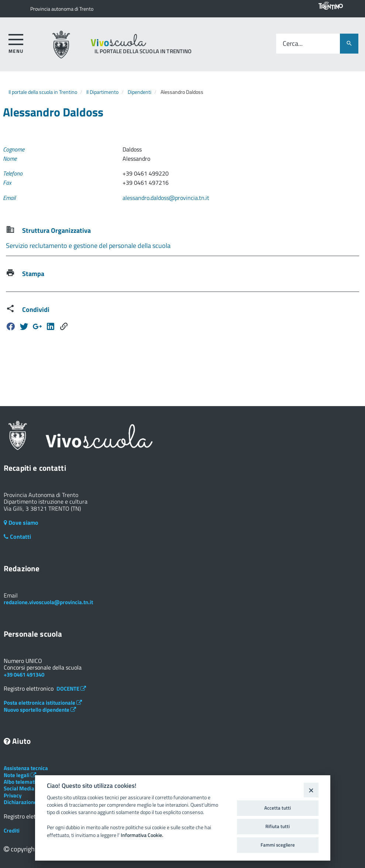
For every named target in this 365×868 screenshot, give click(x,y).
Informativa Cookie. (142, 835)
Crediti (12, 830)
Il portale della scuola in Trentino (43, 92)
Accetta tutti (278, 808)
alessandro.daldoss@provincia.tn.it (166, 198)
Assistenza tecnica (26, 768)
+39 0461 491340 (24, 675)
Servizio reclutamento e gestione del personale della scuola (88, 246)
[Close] (311, 790)
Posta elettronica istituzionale (43, 703)
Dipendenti (140, 92)
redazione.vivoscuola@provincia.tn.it (48, 602)
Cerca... (293, 44)
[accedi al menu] (16, 42)
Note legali (20, 775)
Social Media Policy (30, 788)
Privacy (13, 795)
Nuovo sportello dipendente (40, 710)
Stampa (33, 274)
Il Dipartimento (102, 92)
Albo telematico (26, 782)
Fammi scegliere (278, 845)
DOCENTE (71, 689)
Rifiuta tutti (278, 826)
